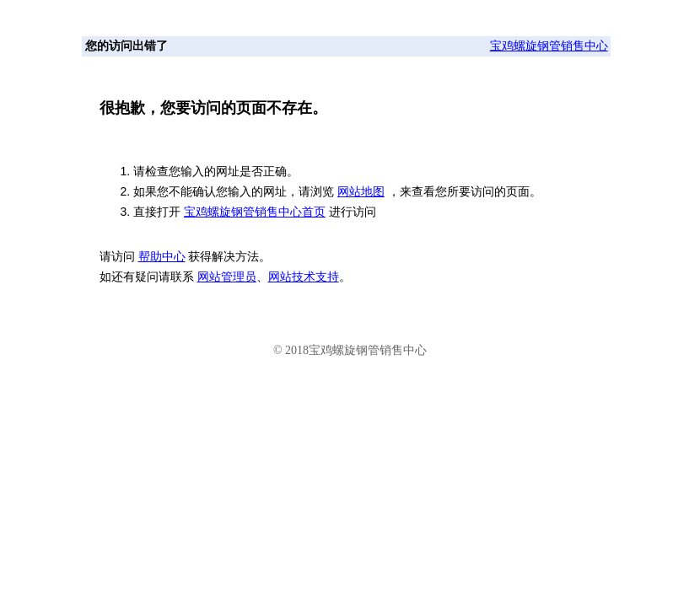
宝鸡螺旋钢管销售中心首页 (255, 212)
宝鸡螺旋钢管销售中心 (549, 46)
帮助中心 (162, 257)
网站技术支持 (304, 277)
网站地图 (361, 191)
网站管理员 (227, 277)
